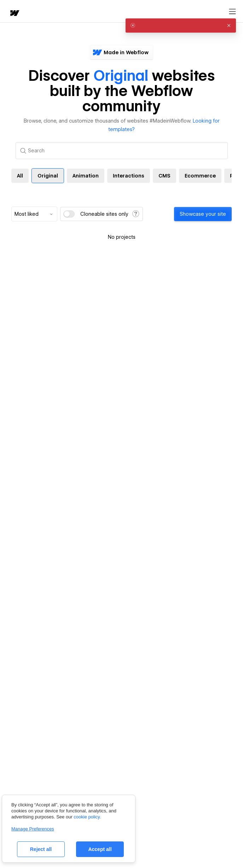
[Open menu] (232, 12)
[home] (14, 14)
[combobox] (34, 214)
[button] (229, 26)
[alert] (181, 26)
